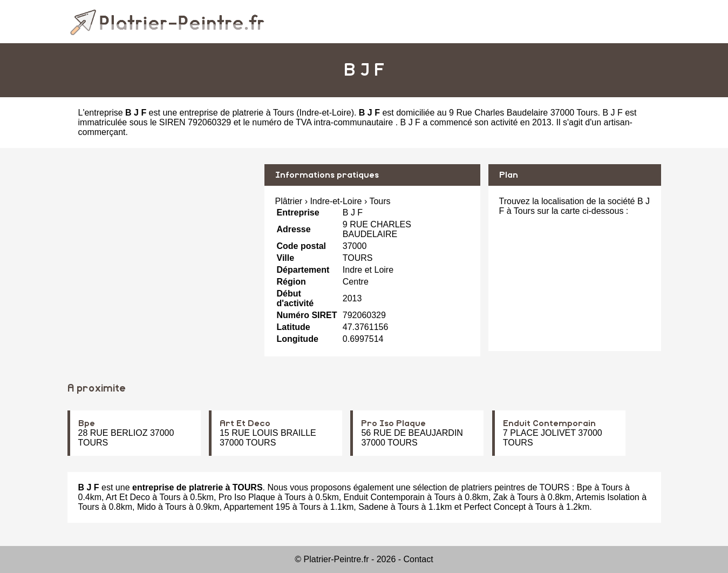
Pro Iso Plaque (393, 423)
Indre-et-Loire (325, 113)
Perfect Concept (495, 507)
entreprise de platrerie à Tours (237, 113)
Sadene (373, 507)
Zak (501, 497)
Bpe (87, 423)
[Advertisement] (162, 240)
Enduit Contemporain (549, 423)
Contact (419, 559)
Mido (147, 507)
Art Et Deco (245, 423)
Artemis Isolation (607, 497)
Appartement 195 (257, 507)
